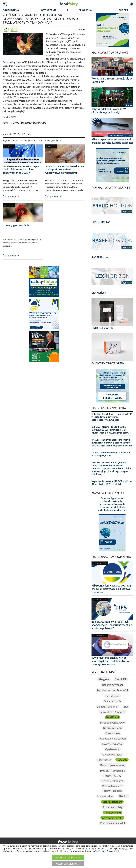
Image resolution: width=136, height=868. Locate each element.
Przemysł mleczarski (112, 781)
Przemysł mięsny (53, 140)
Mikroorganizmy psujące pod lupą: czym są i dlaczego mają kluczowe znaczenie (111, 589)
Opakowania (112, 749)
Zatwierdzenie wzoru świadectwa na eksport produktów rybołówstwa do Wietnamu (64, 169)
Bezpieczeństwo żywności (112, 690)
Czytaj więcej (9, 196)
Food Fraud (112, 717)
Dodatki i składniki (108, 706)
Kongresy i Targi (112, 728)
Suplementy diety (112, 807)
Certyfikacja (112, 696)
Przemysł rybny (105, 796)
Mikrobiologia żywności (112, 738)
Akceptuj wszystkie (67, 857)
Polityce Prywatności (109, 851)
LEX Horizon (99, 293)
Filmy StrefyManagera (112, 712)
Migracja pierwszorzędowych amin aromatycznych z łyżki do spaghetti (112, 141)
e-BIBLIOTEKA (11, 10)
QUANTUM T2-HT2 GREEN (108, 363)
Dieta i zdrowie (112, 701)
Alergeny (104, 679)
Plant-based (104, 760)
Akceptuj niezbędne (67, 864)
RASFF (123, 796)
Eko (126, 706)
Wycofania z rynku (112, 818)
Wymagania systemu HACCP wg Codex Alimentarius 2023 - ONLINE (112, 483)
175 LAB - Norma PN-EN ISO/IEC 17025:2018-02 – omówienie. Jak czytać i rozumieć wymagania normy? (111, 430)
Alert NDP (121, 679)
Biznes (82, 29)
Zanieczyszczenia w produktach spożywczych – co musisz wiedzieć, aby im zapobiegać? (112, 625)
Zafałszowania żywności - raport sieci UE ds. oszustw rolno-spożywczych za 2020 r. (22, 169)
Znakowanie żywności (112, 823)
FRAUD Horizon (101, 222)
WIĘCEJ (124, 10)
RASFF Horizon (100, 257)
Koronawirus (112, 733)
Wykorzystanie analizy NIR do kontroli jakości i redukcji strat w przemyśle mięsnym (110, 661)
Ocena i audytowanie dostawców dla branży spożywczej (111, 454)
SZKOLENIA (85, 10)
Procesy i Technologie (112, 771)
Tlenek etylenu (112, 812)
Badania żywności (112, 685)
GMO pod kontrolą (102, 328)
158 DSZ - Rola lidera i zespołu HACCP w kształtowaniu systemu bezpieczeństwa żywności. (112, 417)
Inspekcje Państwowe (31, 140)
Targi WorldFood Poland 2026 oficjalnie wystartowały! (109, 111)
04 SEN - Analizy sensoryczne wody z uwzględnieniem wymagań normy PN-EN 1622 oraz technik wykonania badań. (112, 443)
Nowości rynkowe (112, 744)
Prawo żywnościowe (112, 765)
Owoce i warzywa (112, 754)
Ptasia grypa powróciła (16, 225)
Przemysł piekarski (112, 791)
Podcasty (122, 760)
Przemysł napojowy (112, 786)
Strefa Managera (112, 802)
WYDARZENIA (49, 10)
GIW (13, 117)
